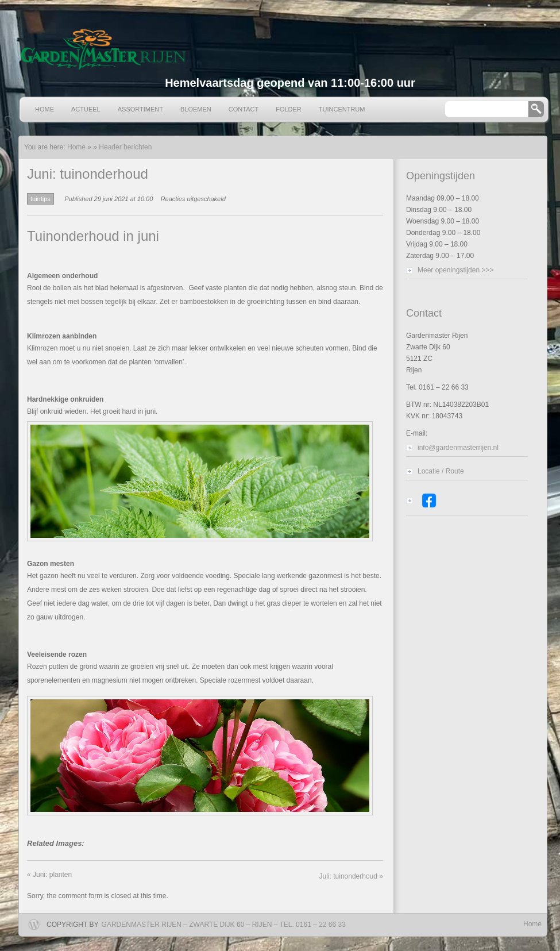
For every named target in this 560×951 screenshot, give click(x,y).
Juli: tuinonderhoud (351, 876)
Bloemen (196, 109)
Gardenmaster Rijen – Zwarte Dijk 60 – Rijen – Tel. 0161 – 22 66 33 (224, 925)
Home (45, 109)
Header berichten (125, 147)
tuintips (40, 199)
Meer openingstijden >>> (455, 270)
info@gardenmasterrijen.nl (458, 448)
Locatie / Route (441, 471)
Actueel (86, 109)
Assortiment (140, 109)
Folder (289, 109)
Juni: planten (49, 875)
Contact (244, 109)
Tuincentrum (342, 109)
